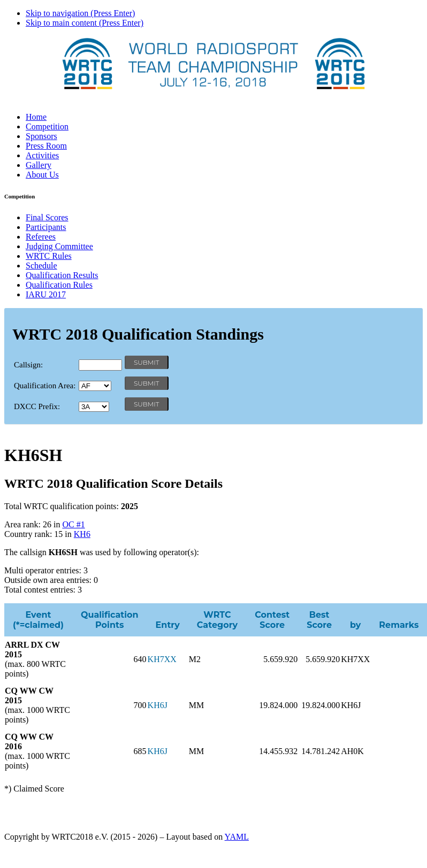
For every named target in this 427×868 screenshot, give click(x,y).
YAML (237, 837)
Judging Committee (59, 246)
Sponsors (41, 136)
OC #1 (73, 524)
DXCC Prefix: (37, 406)
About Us (42, 175)
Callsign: (28, 365)
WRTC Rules (49, 256)
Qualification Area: (45, 386)
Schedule (41, 266)
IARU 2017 (46, 294)
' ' (95, 386)
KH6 (82, 534)
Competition (47, 126)
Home (36, 117)
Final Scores (47, 217)
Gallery (39, 165)
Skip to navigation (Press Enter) (80, 13)
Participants (46, 227)
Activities (42, 155)
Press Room (46, 146)
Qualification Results (62, 275)
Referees (41, 237)
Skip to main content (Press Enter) (85, 23)
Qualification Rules (59, 285)
